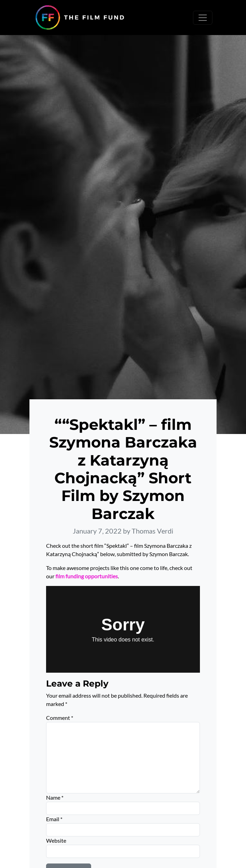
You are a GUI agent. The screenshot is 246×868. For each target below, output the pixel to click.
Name (55, 797)
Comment (60, 718)
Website (56, 840)
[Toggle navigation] (203, 18)
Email (54, 819)
